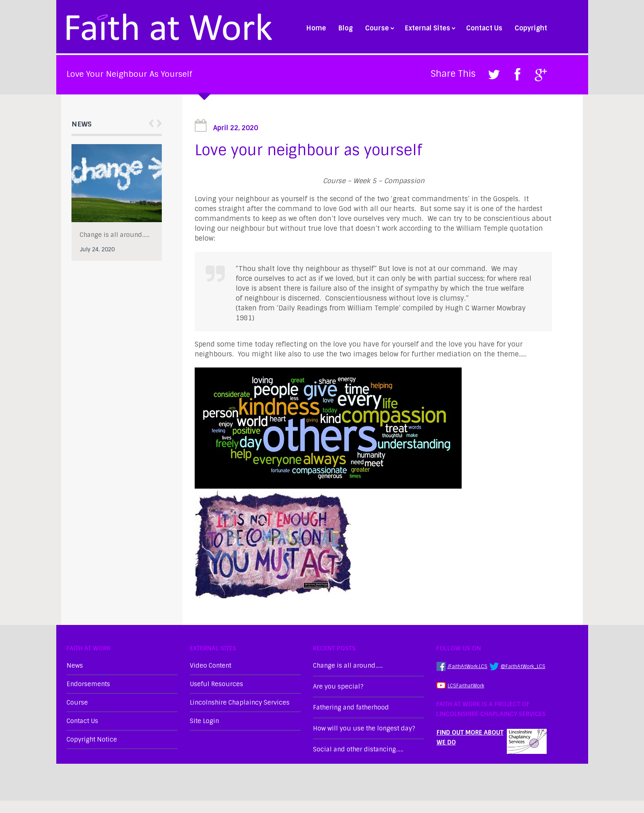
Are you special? (338, 687)
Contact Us (484, 28)
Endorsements (88, 684)
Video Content (210, 666)
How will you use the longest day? (364, 728)
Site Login (204, 721)
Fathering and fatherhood (351, 707)
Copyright (531, 28)
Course (379, 28)
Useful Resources (216, 684)
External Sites (429, 28)
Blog (346, 28)
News (75, 666)
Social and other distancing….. (358, 749)
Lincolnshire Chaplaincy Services (240, 703)
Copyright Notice (92, 740)
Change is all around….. (114, 235)
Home (316, 28)
